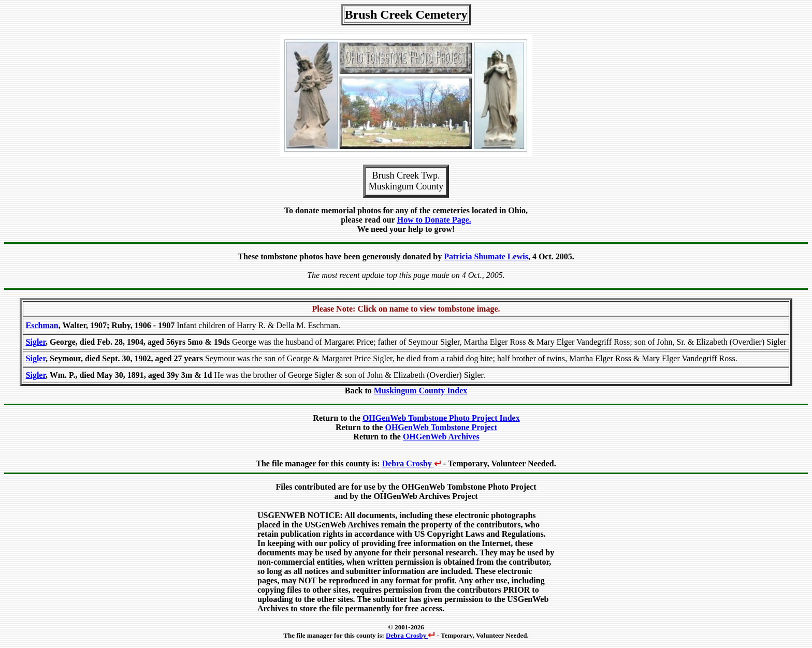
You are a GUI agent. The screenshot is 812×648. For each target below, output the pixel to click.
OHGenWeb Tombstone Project (441, 427)
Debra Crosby (412, 463)
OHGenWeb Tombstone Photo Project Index (441, 418)
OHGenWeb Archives (441, 437)
